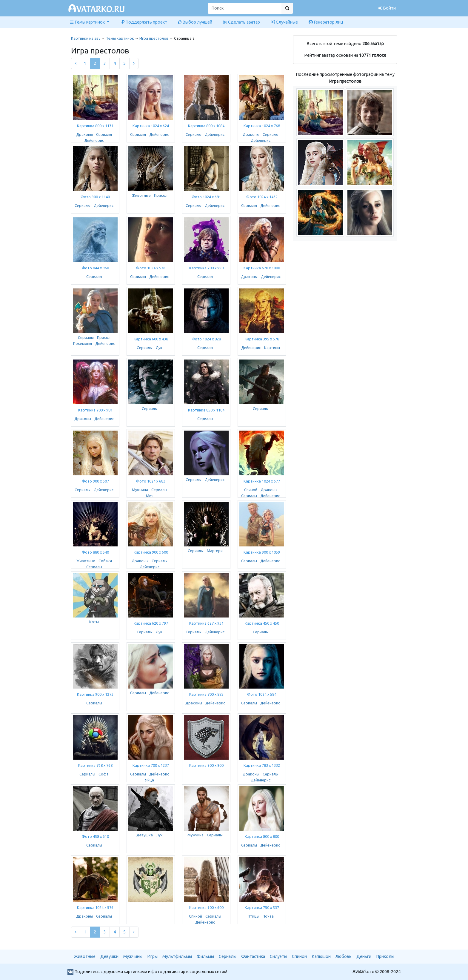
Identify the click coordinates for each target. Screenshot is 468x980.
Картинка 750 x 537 (262, 907)
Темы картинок (120, 38)
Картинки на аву (86, 38)
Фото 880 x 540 (95, 552)
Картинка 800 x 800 (262, 836)
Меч (150, 496)
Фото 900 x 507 (95, 481)
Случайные (284, 22)
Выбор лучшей (195, 22)
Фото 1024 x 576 (151, 268)
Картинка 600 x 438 (151, 339)
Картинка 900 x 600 (151, 552)
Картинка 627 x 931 (206, 623)
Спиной (251, 490)
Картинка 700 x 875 (206, 694)
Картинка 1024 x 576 (95, 907)
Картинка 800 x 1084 (206, 126)
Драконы (84, 134)
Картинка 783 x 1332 (262, 765)
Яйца (150, 780)
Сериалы (104, 134)
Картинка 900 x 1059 (262, 552)
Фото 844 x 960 (95, 268)
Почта (268, 916)
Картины (272, 348)
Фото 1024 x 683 (151, 481)
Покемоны (83, 343)
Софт (104, 774)
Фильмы (205, 956)
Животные (141, 195)
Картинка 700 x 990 (206, 268)
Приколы (385, 956)
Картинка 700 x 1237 (151, 765)
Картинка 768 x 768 (95, 765)
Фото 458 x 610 (95, 836)
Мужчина (140, 490)
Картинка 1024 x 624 (151, 126)
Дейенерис (94, 140)
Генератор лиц (326, 22)
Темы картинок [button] (88, 22)
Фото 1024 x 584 (262, 694)
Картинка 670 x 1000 (262, 268)
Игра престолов (154, 38)
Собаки (105, 561)
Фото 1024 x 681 (206, 197)
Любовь (344, 956)
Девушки (109, 956)
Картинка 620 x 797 (151, 623)
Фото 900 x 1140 (95, 197)
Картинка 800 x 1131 (95, 126)
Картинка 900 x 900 (206, 765)
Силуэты (278, 956)
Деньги (364, 956)
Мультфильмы (177, 956)
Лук (159, 348)
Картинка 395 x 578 (262, 339)
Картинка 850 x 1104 (206, 410)
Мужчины (133, 956)
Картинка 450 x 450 (262, 623)
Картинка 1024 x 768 (262, 126)
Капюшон (321, 956)
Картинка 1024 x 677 (262, 481)
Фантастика (253, 956)
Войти (387, 8)
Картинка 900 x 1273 (95, 694)
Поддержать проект (144, 22)
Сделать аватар (241, 22)
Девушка (145, 835)
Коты (94, 622)
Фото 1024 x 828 (206, 339)
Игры (152, 956)
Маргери (215, 551)
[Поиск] (245, 8)
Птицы (254, 916)
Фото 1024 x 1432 (262, 197)
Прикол (161, 195)
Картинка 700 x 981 (95, 410)
